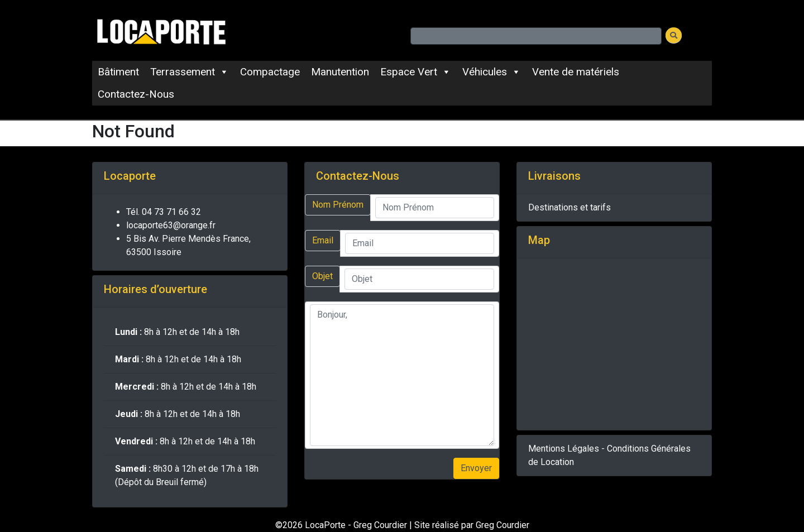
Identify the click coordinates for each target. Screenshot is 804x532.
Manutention (340, 72)
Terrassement (190, 72)
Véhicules (492, 72)
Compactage (270, 72)
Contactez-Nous (136, 94)
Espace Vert (416, 72)
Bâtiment (118, 72)
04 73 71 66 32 (171, 212)
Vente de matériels (576, 72)
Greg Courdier (502, 525)
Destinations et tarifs (569, 207)
